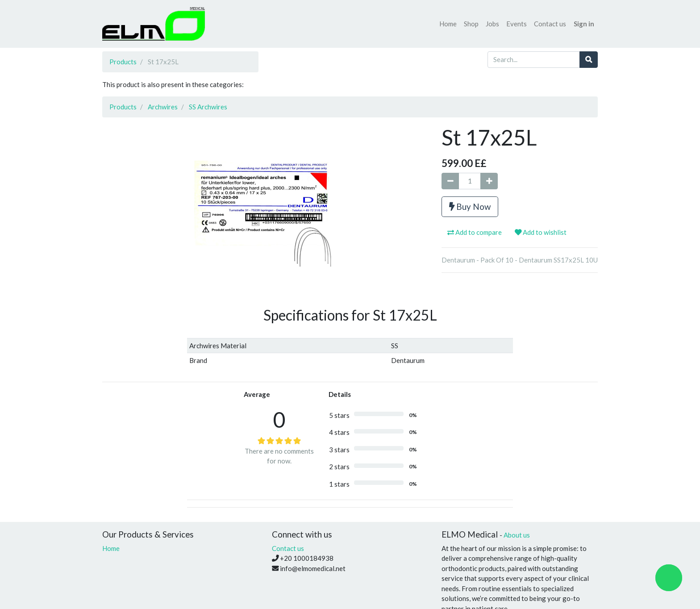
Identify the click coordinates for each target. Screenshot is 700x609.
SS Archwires (208, 107)
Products (123, 62)
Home (111, 548)
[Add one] (489, 181)
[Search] (589, 60)
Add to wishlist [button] (541, 232)
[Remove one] (450, 181)
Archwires (163, 107)
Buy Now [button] (470, 206)
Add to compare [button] (475, 232)
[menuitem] (448, 24)
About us (517, 535)
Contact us (288, 548)
